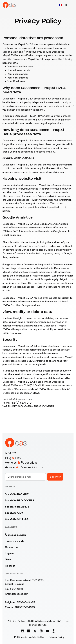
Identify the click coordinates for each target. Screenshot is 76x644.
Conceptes (12, 547)
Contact (10, 566)
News (8, 560)
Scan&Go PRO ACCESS (20, 501)
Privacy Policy (57, 637)
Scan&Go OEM (14, 513)
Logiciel (10, 553)
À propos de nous (15, 535)
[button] (63, 5)
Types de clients (15, 541)
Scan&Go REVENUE (17, 507)
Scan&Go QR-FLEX (17, 519)
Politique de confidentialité (29, 637)
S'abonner (55, 477)
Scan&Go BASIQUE (17, 494)
